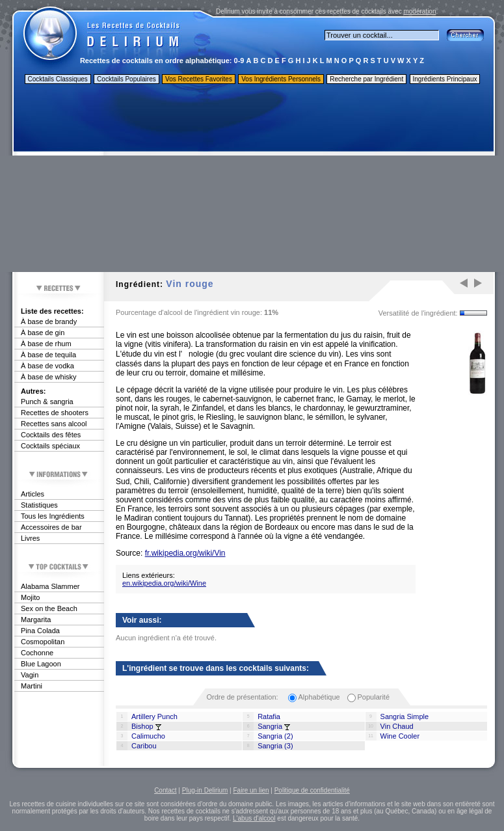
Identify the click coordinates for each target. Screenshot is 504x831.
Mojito (30, 597)
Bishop (142, 726)
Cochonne (37, 653)
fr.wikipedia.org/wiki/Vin (185, 553)
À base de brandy (49, 321)
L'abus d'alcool (254, 818)
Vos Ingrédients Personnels (281, 79)
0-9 (239, 61)
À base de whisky (49, 377)
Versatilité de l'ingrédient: (418, 313)
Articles (33, 494)
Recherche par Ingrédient (366, 79)
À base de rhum (46, 344)
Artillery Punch (154, 716)
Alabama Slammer (50, 586)
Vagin (30, 675)
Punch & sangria (47, 402)
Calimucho (148, 736)
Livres (30, 538)
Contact (165, 790)
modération (419, 11)
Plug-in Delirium (205, 790)
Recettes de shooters (55, 413)
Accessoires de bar (51, 527)
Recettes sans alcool (54, 424)
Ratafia (269, 716)
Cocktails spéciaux (50, 446)
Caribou (144, 746)
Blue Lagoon (41, 664)
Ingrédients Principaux (445, 79)
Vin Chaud (397, 726)
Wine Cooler (400, 736)
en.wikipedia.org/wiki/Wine (164, 583)
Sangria (270, 726)
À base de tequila (48, 355)
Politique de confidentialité (312, 790)
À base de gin (43, 333)
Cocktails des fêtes (51, 435)
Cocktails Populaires (126, 79)
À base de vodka (47, 366)
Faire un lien (251, 790)
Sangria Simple (405, 716)
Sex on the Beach (49, 608)
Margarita (36, 620)
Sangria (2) (275, 736)
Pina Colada (40, 631)
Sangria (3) (275, 746)
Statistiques (39, 505)
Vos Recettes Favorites (199, 79)
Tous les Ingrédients (53, 516)
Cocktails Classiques (58, 79)
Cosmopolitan (43, 642)
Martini (32, 686)
